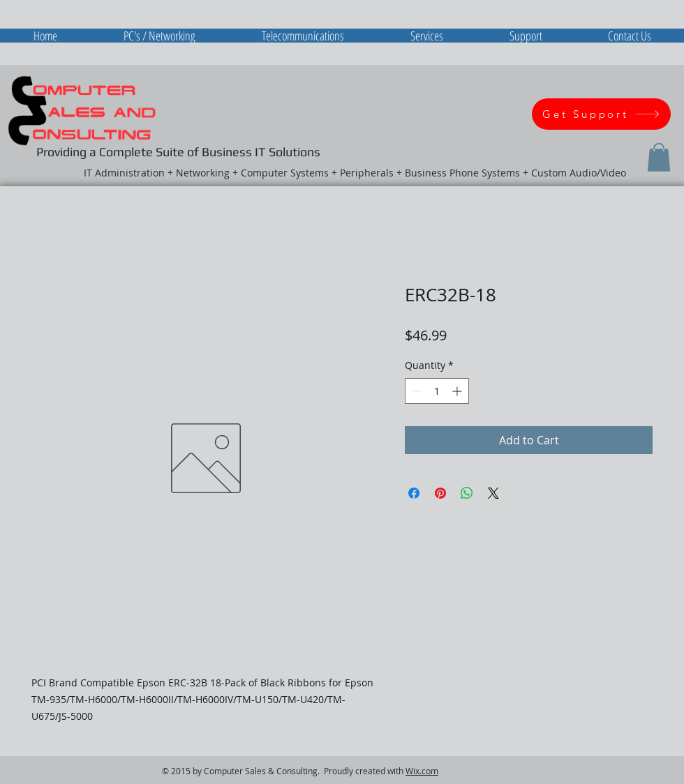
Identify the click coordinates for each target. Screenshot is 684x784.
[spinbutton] (437, 391)
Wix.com (422, 771)
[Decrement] (416, 391)
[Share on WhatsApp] (467, 493)
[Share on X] (493, 493)
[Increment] (458, 391)
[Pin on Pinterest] (440, 493)
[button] (659, 157)
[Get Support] (601, 114)
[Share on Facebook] (414, 493)
